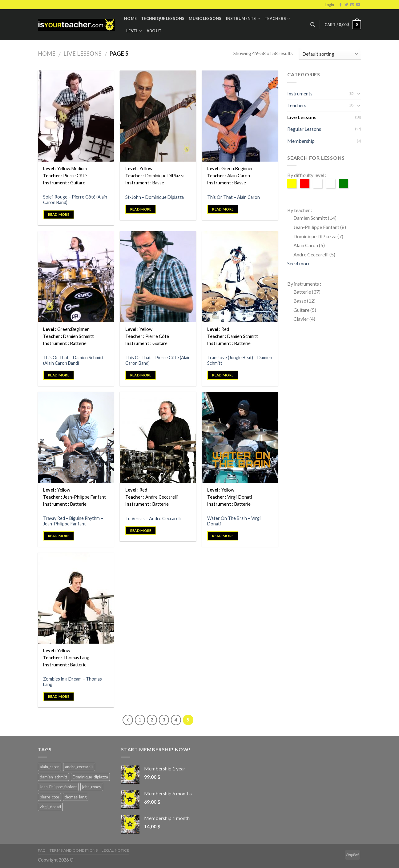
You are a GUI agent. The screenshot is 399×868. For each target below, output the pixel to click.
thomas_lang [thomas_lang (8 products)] (76, 797)
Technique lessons (163, 18)
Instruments (243, 19)
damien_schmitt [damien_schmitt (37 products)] (53, 777)
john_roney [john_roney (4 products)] (92, 787)
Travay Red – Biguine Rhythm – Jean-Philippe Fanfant (73, 521)
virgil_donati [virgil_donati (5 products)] (50, 807)
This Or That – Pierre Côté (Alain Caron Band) (158, 360)
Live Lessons (83, 54)
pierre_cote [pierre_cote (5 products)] (49, 797)
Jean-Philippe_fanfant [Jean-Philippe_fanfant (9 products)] (58, 787)
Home (130, 18)
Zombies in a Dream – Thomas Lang (73, 682)
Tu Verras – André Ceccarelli (153, 518)
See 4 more (299, 263)
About (154, 31)
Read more (59, 214)
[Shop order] (330, 54)
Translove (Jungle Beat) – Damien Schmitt (240, 360)
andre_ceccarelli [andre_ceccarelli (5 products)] (79, 767)
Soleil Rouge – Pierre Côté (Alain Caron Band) (75, 200)
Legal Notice (115, 850)
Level (134, 31)
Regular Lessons (304, 129)
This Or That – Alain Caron (234, 197)
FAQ (42, 850)
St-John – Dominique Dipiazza (155, 197)
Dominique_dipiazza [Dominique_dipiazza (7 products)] (90, 777)
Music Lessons (205, 18)
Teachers (277, 19)
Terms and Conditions (74, 850)
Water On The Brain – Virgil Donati (234, 521)
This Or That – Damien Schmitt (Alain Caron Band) (73, 360)
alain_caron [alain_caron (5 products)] (50, 767)
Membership (301, 141)
